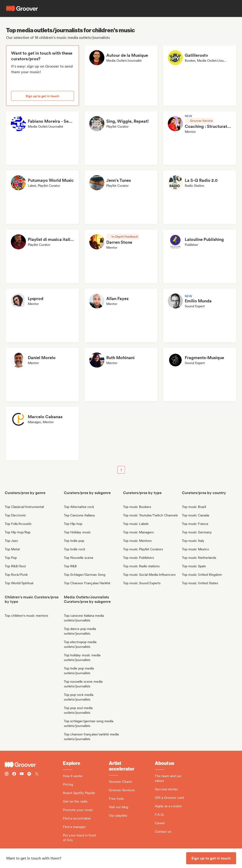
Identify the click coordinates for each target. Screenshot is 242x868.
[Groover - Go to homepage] (34, 765)
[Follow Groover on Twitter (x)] (37, 774)
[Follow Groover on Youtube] (22, 774)
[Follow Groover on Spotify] (29, 774)
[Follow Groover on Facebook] (14, 774)
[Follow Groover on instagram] (7, 774)
